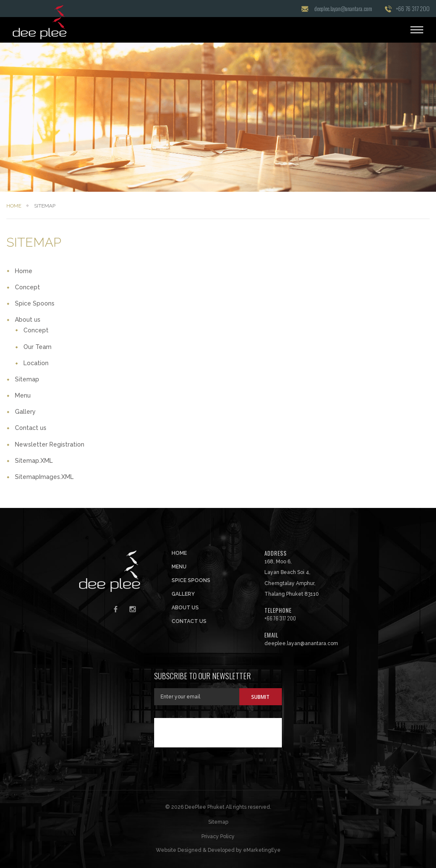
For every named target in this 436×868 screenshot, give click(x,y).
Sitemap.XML (34, 461)
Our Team (37, 347)
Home (14, 206)
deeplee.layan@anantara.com (343, 8)
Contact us (31, 428)
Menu (23, 395)
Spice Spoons (35, 303)
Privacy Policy (218, 836)
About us (28, 320)
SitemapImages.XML (44, 477)
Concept (27, 287)
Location (36, 363)
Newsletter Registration (50, 444)
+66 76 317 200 (413, 8)
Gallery (25, 412)
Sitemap (27, 379)
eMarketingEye (262, 850)
